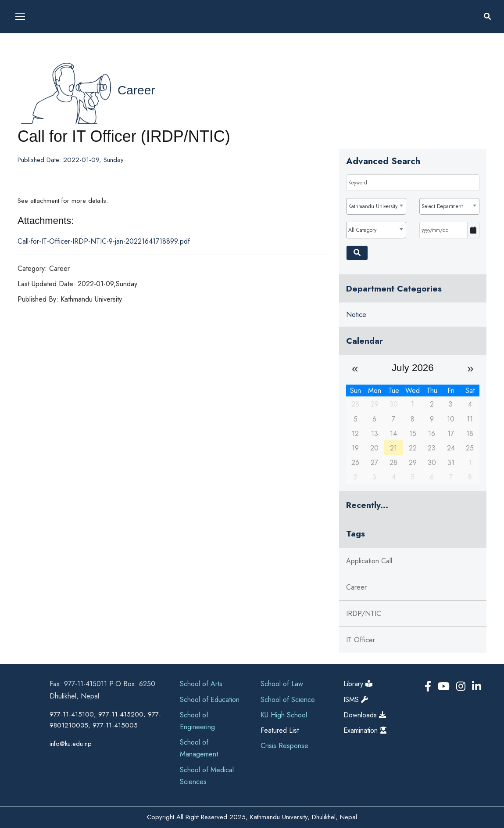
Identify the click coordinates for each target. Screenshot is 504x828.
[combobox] (376, 206)
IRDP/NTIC (364, 614)
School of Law (282, 684)
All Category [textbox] (362, 230)
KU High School (284, 715)
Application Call (369, 561)
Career (136, 90)
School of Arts (201, 684)
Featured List (280, 730)
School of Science (288, 700)
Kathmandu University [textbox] (373, 206)
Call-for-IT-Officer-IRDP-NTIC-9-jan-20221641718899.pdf (104, 241)
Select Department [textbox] (442, 206)
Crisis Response (284, 746)
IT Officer (361, 640)
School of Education (210, 700)
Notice (356, 315)
